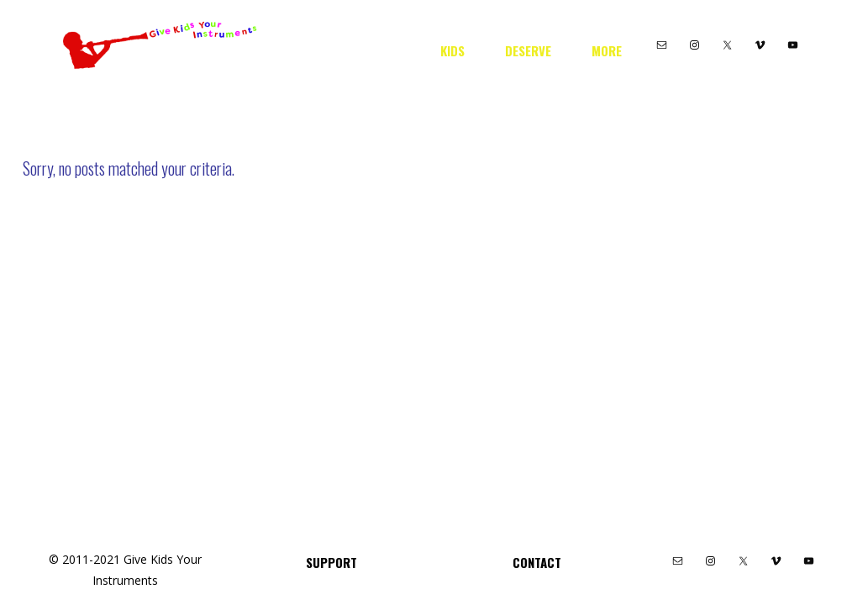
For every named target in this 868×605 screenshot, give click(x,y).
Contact (537, 562)
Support (331, 562)
